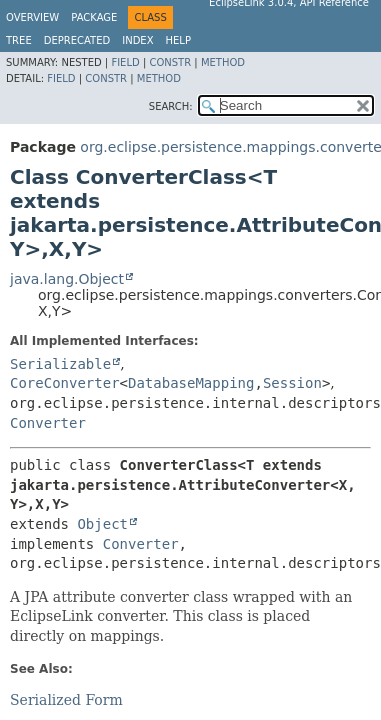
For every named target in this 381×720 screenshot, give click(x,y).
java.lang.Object (67, 279)
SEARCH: (171, 106)
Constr (170, 62)
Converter (48, 423)
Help (178, 40)
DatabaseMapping (191, 383)
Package (94, 17)
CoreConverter (65, 383)
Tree (19, 40)
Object (102, 524)
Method (223, 62)
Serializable (60, 364)
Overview (32, 17)
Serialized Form (66, 700)
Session (292, 383)
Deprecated (77, 40)
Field (125, 62)
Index (137, 40)
